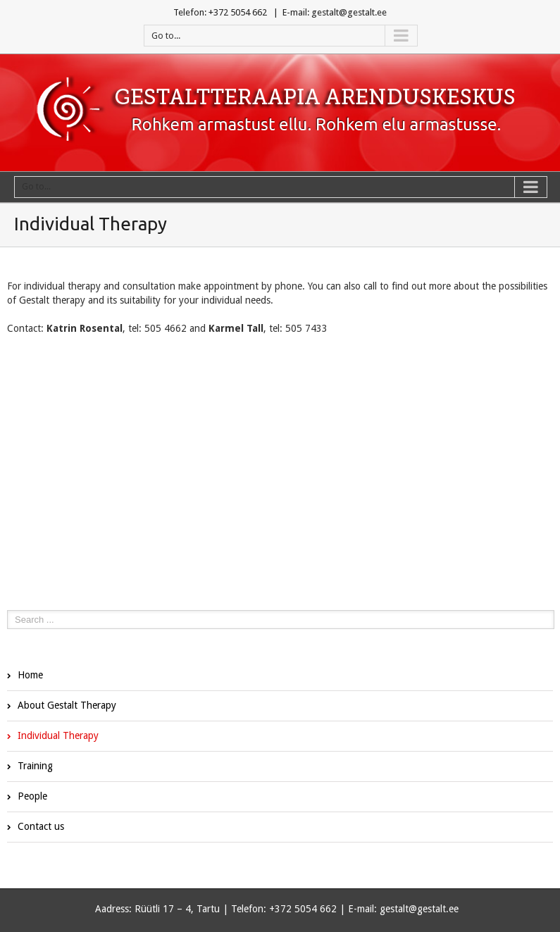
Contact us (41, 826)
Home (30, 675)
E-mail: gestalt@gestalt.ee (335, 12)
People (32, 796)
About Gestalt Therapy (67, 705)
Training (35, 766)
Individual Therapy (58, 735)
